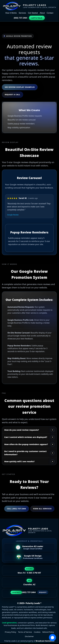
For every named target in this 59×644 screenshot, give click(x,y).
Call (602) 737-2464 (17, 509)
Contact (50, 13)
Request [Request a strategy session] (43, 592)
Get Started (33, 13)
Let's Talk (37, 18)
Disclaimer (29, 636)
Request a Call (12, 95)
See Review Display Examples (20, 87)
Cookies (37, 632)
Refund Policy (48, 632)
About (42, 13)
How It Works (11, 13)
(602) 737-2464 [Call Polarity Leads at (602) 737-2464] (29, 592)
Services (22, 13)
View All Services (42, 509)
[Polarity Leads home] (29, 531)
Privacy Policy (10, 632)
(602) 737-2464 (21, 18)
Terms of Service (25, 632)
